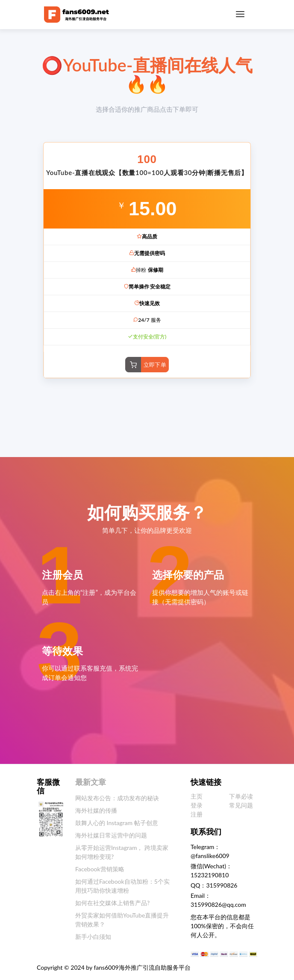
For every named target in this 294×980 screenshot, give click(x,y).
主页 (197, 796)
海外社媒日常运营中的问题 (111, 835)
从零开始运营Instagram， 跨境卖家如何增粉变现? (122, 852)
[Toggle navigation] (240, 14)
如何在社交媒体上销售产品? (112, 903)
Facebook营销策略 (100, 869)
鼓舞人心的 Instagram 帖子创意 (117, 823)
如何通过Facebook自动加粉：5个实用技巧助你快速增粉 (122, 886)
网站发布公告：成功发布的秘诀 (117, 798)
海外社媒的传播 (96, 810)
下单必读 (241, 796)
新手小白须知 (93, 937)
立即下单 (155, 365)
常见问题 (241, 805)
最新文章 (91, 782)
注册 (197, 814)
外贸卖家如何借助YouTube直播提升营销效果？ (122, 920)
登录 (197, 805)
